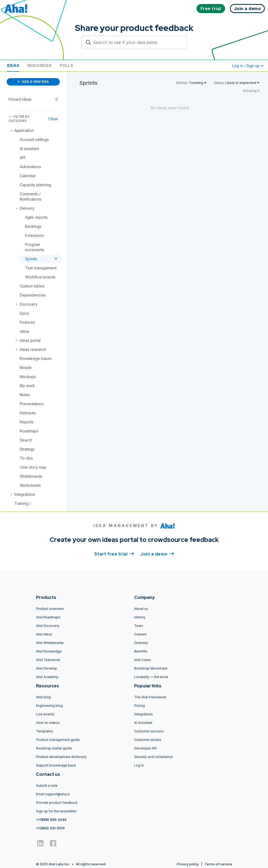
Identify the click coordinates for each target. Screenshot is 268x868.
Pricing (139, 706)
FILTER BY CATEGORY (19, 119)
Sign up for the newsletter (56, 811)
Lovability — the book (151, 677)
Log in (139, 765)
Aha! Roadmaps (48, 617)
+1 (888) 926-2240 (51, 820)
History (140, 617)
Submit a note (47, 786)
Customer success (149, 731)
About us (141, 609)
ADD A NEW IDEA (33, 82)
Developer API (145, 748)
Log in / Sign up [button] (248, 66)
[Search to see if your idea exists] (137, 42)
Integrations (143, 714)
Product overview (50, 609)
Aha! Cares (143, 660)
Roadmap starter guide (54, 748)
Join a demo (157, 554)
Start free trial (114, 554)
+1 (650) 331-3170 (50, 828)
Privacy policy (188, 864)
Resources (39, 65)
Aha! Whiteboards (50, 643)
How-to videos (48, 723)
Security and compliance (153, 757)
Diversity (141, 643)
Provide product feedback (57, 803)
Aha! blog (43, 697)
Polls (66, 65)
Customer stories (148, 740)
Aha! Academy (47, 677)
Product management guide (58, 740)
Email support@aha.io (53, 794)
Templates (45, 731)
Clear (53, 119)
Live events (45, 714)
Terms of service (218, 864)
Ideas (13, 65)
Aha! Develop (47, 668)
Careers (140, 634)
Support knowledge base (56, 765)
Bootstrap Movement (151, 668)
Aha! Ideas (44, 634)
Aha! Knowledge (49, 651)
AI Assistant (143, 723)
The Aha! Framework (150, 697)
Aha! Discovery (48, 626)
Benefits (141, 651)
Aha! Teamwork (48, 660)
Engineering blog (49, 706)
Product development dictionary (61, 757)
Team (139, 626)
